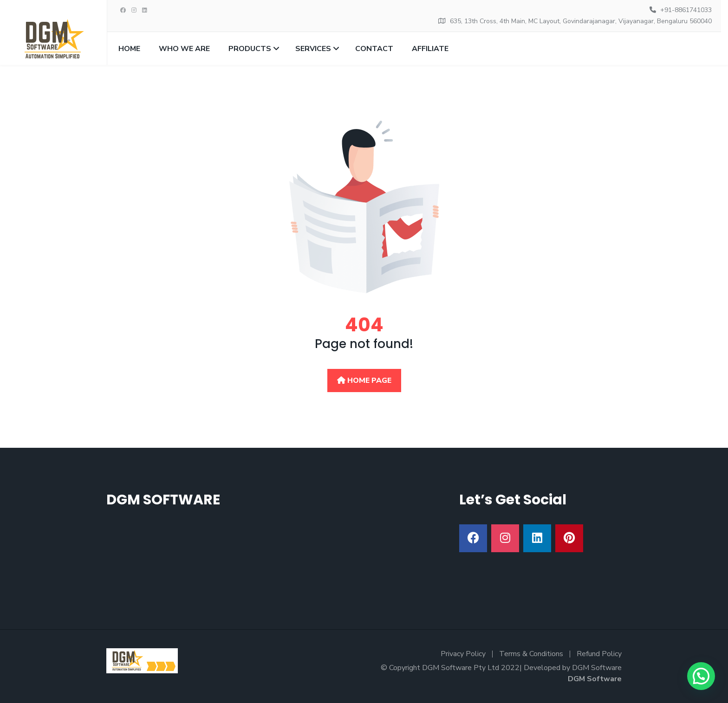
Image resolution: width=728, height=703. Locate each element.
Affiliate (430, 49)
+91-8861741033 (686, 10)
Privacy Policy (463, 654)
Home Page (364, 381)
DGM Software (595, 679)
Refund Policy (599, 654)
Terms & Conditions (531, 654)
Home (129, 49)
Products (250, 49)
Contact (374, 49)
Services (313, 49)
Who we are (184, 49)
